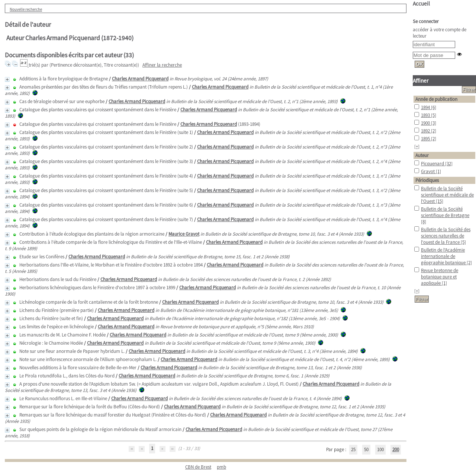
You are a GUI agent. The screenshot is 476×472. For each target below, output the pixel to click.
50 (366, 449)
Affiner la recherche (162, 65)
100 (380, 449)
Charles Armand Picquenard (140, 79)
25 (353, 449)
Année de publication (436, 99)
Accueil (421, 4)
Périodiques (427, 180)
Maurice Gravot (184, 234)
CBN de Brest (198, 467)
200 (396, 449)
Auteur (422, 155)
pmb (221, 467)
